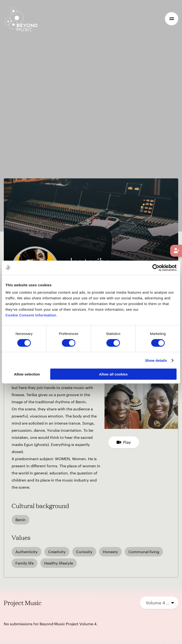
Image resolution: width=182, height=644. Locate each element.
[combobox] (159, 603)
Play (124, 442)
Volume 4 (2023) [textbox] (160, 603)
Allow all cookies (113, 374)
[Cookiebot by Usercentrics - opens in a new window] (156, 268)
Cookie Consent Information (31, 315)
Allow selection (27, 374)
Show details (156, 360)
